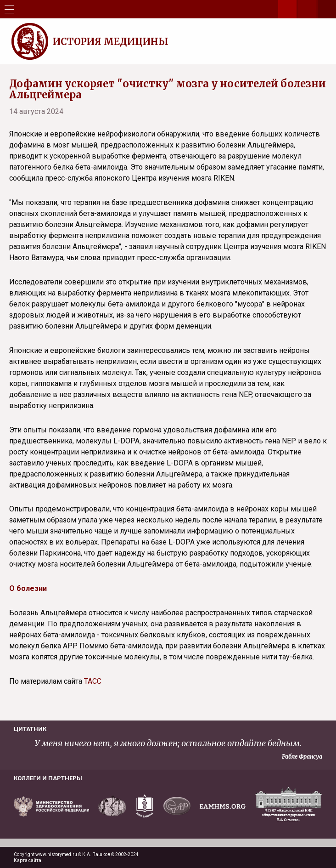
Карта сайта (28, 860)
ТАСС (93, 681)
